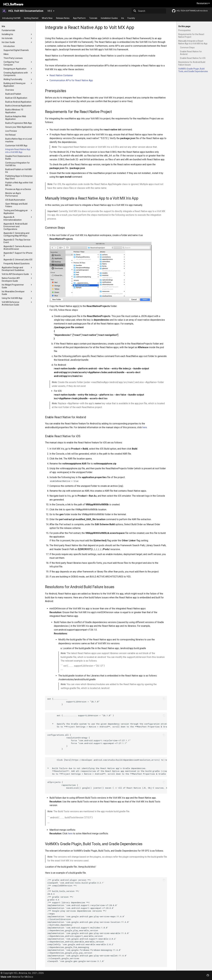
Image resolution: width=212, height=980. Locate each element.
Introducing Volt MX (11, 18)
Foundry (131, 18)
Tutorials (93, 18)
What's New (47, 18)
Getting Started (31, 18)
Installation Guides (109, 18)
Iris (123, 18)
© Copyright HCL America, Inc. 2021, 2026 (22, 973)
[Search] (149, 11)
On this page (184, 26)
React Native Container (61, 75)
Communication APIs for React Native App (71, 80)
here (145, 427)
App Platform (79, 18)
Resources (203, 3)
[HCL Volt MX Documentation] (4, 11)
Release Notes (63, 18)
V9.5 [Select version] (50, 11)
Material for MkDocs (23, 977)
